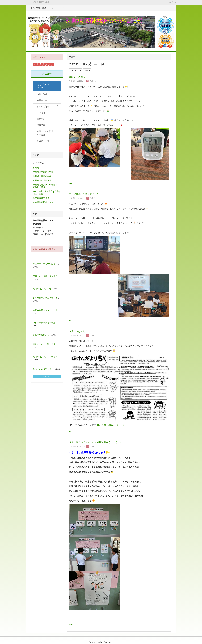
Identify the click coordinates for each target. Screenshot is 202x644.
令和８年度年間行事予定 (44, 323)
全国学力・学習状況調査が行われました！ (52, 264)
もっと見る (47, 377)
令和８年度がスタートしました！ (48, 310)
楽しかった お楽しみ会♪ (45, 344)
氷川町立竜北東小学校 (43, 172)
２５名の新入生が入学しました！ (48, 298)
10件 (87, 71)
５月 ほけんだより (79, 331)
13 (71, 624)
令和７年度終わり (41, 335)
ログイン (173, 2)
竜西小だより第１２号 (43, 369)
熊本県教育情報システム (44, 202)
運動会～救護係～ (78, 77)
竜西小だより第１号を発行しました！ (50, 276)
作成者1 (91, 81)
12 (71, 184)
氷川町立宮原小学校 (42, 176)
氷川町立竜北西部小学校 (39, 2)
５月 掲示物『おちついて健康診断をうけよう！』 (96, 442)
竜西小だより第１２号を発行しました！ (51, 357)
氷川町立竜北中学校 (42, 180)
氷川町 (36, 168)
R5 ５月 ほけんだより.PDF (111, 425)
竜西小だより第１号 (42, 289)
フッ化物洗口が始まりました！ (85, 194)
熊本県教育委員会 (41, 198)
